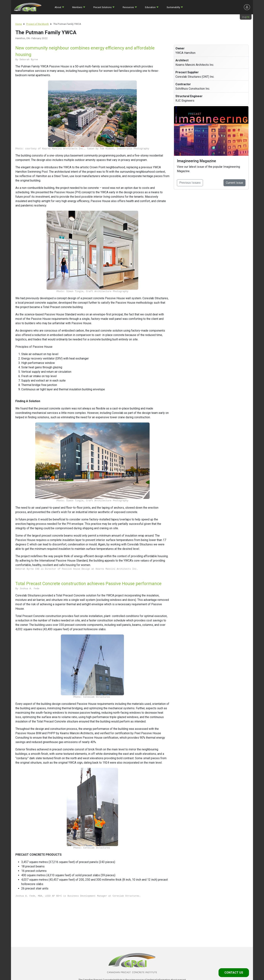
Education (150, 7)
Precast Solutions (102, 7)
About (58, 7)
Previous (190, 183)
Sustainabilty (173, 7)
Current (234, 183)
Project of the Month (37, 24)
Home (19, 24)
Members (77, 7)
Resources (128, 7)
